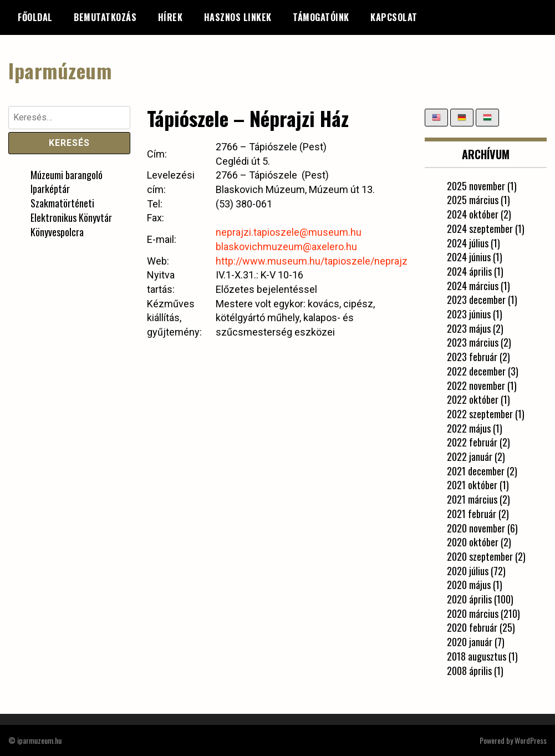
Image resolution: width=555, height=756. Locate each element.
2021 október (472, 485)
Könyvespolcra (57, 232)
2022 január (470, 456)
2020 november (476, 528)
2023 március (473, 342)
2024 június (469, 257)
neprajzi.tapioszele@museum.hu (289, 232)
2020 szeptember (480, 556)
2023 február (472, 357)
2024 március (473, 286)
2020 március (473, 613)
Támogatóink (321, 17)
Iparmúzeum (60, 70)
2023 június (469, 314)
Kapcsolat (394, 17)
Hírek (170, 17)
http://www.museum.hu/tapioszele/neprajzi (313, 261)
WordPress (531, 740)
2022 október (473, 399)
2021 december (476, 471)
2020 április (469, 599)
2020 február (472, 627)
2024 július (468, 243)
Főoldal (35, 17)
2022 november (476, 385)
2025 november (476, 186)
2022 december (476, 371)
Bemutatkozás (105, 17)
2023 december (476, 300)
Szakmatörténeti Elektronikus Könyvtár (71, 210)
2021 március (472, 499)
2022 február (472, 442)
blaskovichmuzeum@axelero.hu (286, 247)
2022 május (469, 428)
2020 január (470, 642)
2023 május (469, 328)
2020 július (468, 571)
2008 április (469, 671)
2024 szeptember (480, 229)
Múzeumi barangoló (67, 175)
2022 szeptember (480, 414)
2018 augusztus (477, 656)
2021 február (472, 514)
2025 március (473, 200)
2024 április (469, 271)
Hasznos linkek (238, 17)
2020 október (473, 542)
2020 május (469, 585)
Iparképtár (50, 189)
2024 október (473, 214)
